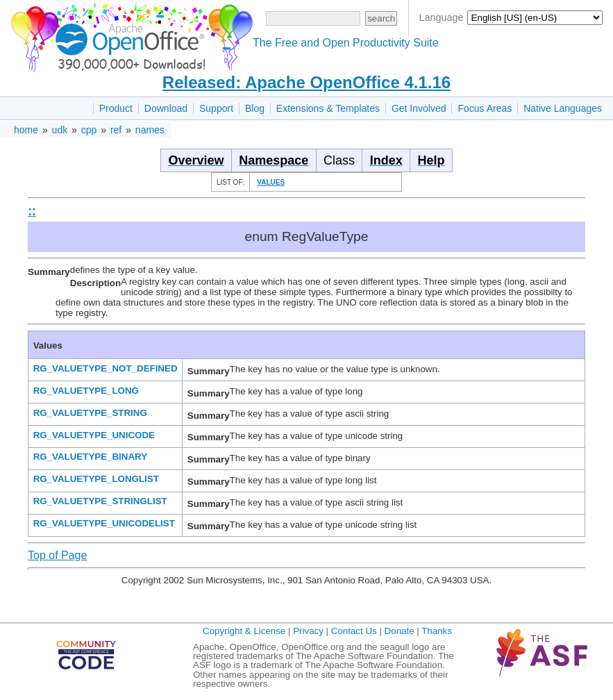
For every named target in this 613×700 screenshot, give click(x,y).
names (150, 130)
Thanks (437, 631)
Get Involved (419, 108)
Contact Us (354, 631)
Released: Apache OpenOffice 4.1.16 (306, 82)
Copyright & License (244, 631)
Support (216, 108)
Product (116, 108)
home (26, 130)
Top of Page (57, 555)
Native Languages (563, 108)
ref (116, 130)
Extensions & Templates (328, 108)
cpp (89, 130)
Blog (255, 108)
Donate (400, 631)
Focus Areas (485, 108)
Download (166, 108)
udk (60, 130)
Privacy (308, 631)
